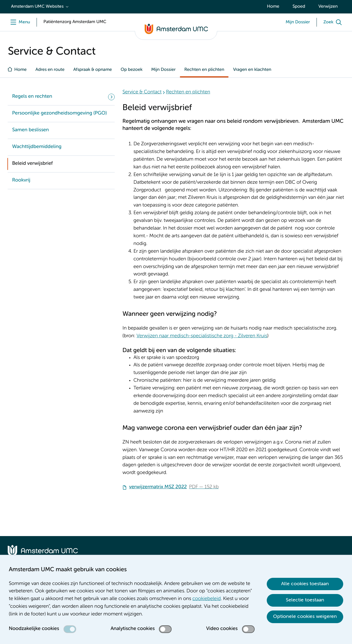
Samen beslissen (31, 130)
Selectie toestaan (305, 600)
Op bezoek (132, 70)
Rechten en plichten (204, 70)
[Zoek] (334, 22)
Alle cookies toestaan (305, 584)
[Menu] (19, 22)
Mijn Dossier (163, 70)
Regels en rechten (32, 97)
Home (273, 7)
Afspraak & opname (92, 70)
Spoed (299, 7)
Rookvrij (21, 180)
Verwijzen (328, 7)
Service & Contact (142, 92)
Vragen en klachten (252, 70)
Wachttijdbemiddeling (37, 147)
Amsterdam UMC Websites (37, 7)
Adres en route (50, 70)
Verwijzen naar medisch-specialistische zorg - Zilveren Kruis (202, 336)
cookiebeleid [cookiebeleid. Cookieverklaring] (207, 599)
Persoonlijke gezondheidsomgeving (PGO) (59, 113)
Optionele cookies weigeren (305, 617)
